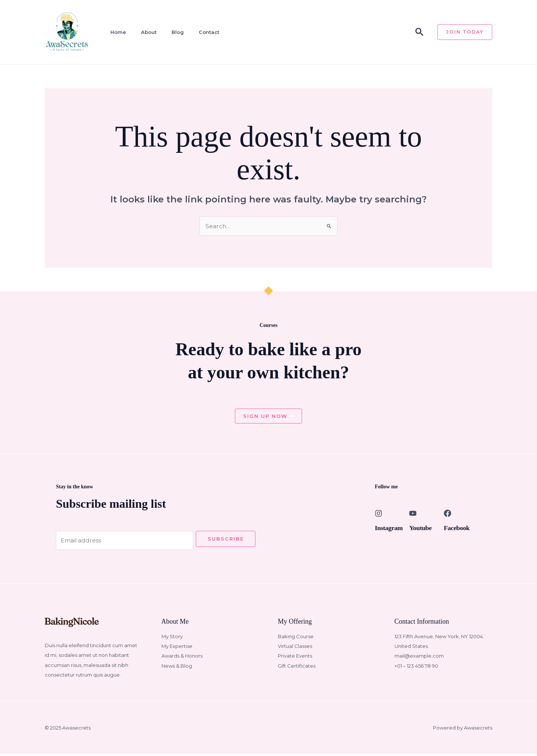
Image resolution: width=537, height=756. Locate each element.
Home (116, 32)
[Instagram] (379, 514)
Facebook (459, 529)
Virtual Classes (295, 648)
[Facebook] (447, 514)
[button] (420, 32)
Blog (173, 32)
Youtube (422, 529)
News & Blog (177, 668)
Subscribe (226, 540)
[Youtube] (413, 514)
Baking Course (296, 638)
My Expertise (177, 648)
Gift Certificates (297, 668)
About (145, 32)
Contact (203, 32)
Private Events (295, 658)
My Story (172, 638)
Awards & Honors (182, 658)
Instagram (391, 529)
